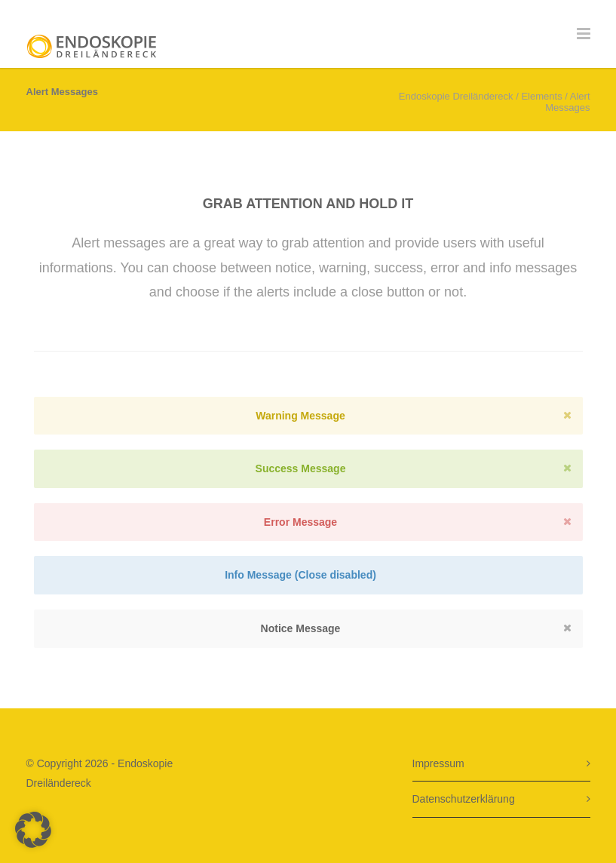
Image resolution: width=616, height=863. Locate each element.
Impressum (438, 763)
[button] (33, 830)
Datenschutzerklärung (464, 799)
